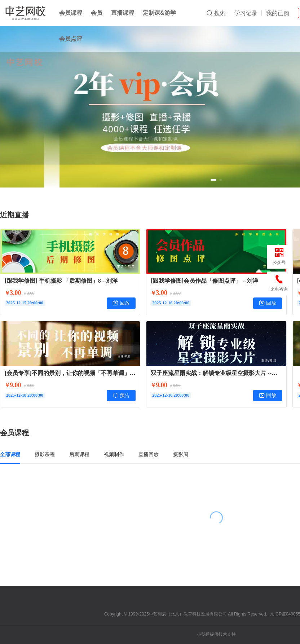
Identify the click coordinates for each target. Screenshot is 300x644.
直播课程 (123, 13)
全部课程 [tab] (10, 454)
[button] (213, 180)
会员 (97, 13)
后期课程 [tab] (79, 454)
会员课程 (71, 13)
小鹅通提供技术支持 (216, 634)
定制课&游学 (159, 13)
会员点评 (71, 39)
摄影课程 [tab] (45, 454)
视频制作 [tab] (114, 454)
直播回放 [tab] (149, 454)
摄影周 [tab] (181, 454)
